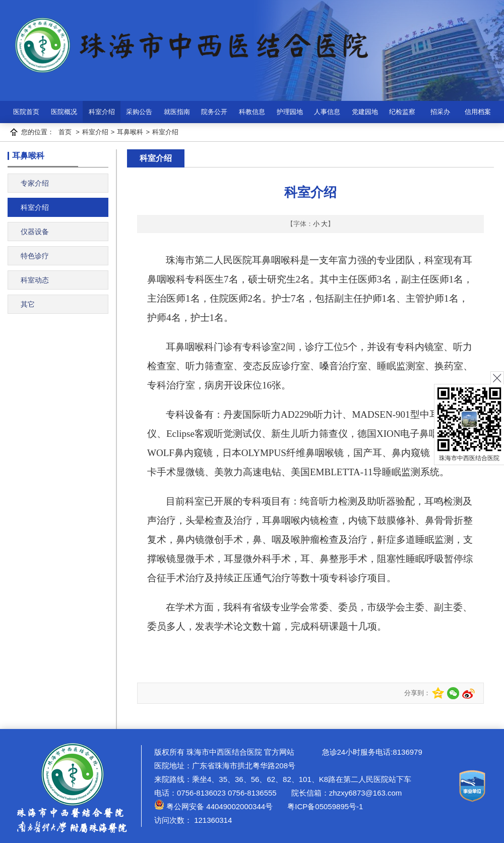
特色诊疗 (35, 256)
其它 (28, 304)
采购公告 (139, 112)
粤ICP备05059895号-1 (324, 806)
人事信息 (327, 112)
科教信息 (252, 112)
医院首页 (26, 112)
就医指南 (177, 112)
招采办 (440, 112)
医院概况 (64, 112)
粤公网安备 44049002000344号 (213, 806)
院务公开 (214, 112)
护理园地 (290, 112)
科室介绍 (102, 112)
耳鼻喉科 (130, 132)
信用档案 (478, 112)
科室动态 (35, 280)
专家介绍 (35, 183)
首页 (65, 132)
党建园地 (365, 112)
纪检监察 (402, 112)
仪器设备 (35, 232)
